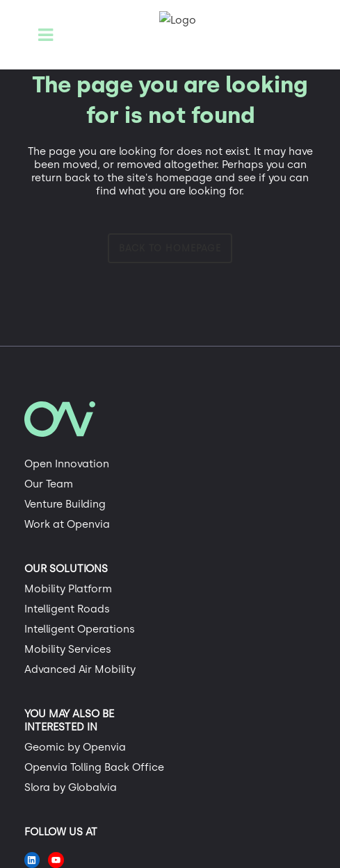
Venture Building (65, 504)
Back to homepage (170, 248)
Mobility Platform (68, 589)
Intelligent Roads (67, 609)
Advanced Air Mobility (80, 669)
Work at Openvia (67, 524)
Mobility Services (68, 649)
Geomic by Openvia (75, 747)
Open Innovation (67, 464)
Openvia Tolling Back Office (94, 767)
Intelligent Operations (80, 629)
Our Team (49, 484)
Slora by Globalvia (71, 787)
